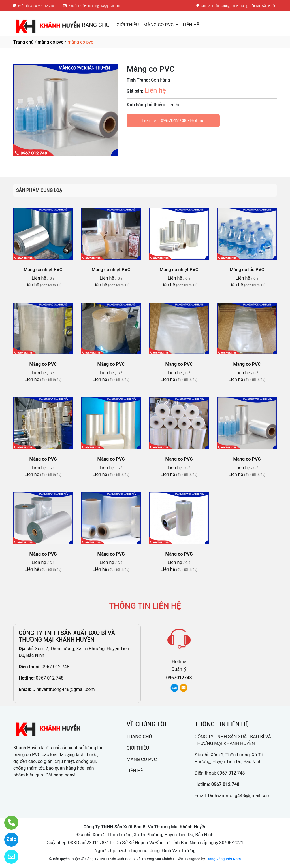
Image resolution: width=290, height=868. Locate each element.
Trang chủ (23, 42)
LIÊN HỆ (191, 25)
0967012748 (173, 121)
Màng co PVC (43, 364)
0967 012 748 (56, 667)
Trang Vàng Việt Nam (223, 859)
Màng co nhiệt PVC (43, 270)
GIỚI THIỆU (128, 25)
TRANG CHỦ (94, 25)
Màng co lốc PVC (247, 270)
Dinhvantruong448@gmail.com (63, 689)
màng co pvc (51, 42)
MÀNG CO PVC (159, 25)
